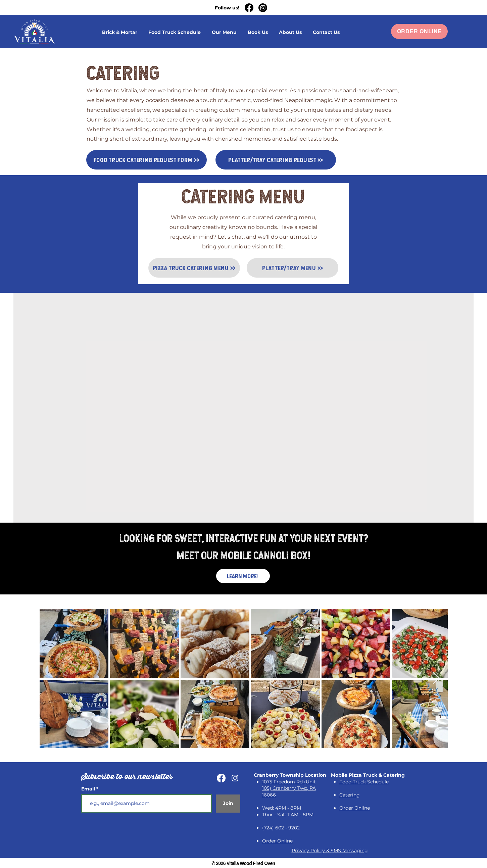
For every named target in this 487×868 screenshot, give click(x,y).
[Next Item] (436, 678)
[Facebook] (249, 8)
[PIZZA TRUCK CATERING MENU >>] (194, 268)
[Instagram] (263, 8)
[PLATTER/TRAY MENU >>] (293, 268)
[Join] (228, 804)
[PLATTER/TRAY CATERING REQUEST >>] (276, 160)
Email (89, 789)
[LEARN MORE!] (243, 576)
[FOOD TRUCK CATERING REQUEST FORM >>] (147, 160)
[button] (258, 32)
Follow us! (227, 8)
